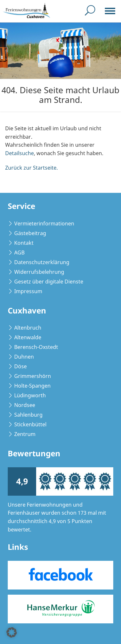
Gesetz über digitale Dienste (49, 282)
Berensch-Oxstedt (36, 347)
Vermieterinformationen (44, 223)
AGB (19, 253)
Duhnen (24, 357)
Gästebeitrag (30, 233)
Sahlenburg (28, 415)
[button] (12, 632)
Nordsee (25, 405)
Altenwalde (28, 337)
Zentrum (25, 434)
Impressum (28, 291)
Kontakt (24, 243)
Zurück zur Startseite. (31, 168)
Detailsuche (20, 153)
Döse (20, 366)
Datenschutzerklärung (42, 262)
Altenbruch (28, 328)
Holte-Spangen (32, 386)
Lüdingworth (30, 395)
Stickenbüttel (30, 424)
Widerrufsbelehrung (39, 272)
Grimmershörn (33, 376)
